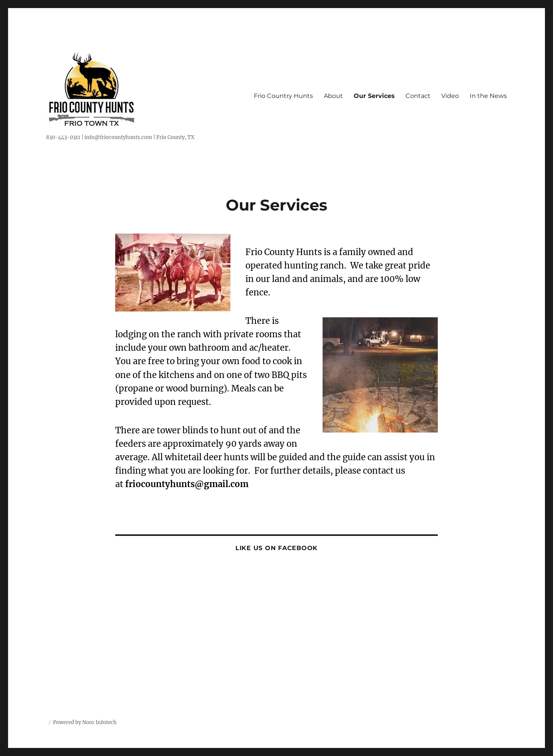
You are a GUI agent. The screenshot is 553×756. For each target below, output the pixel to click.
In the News (488, 96)
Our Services (374, 96)
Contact (418, 96)
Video (450, 96)
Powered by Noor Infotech (85, 722)
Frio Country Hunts (283, 96)
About (333, 96)
